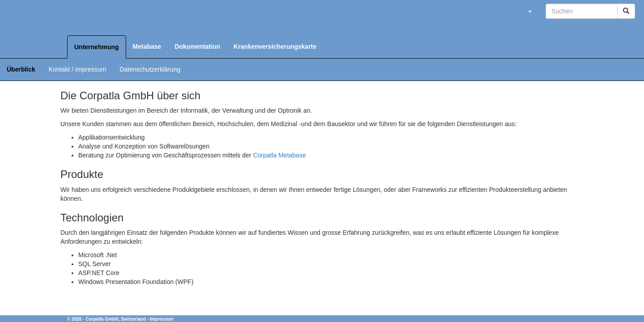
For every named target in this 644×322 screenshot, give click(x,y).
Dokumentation (197, 47)
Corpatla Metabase (280, 155)
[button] (530, 11)
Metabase (147, 47)
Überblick (21, 69)
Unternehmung (97, 47)
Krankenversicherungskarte (275, 47)
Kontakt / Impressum (77, 69)
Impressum (162, 319)
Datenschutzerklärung (150, 69)
